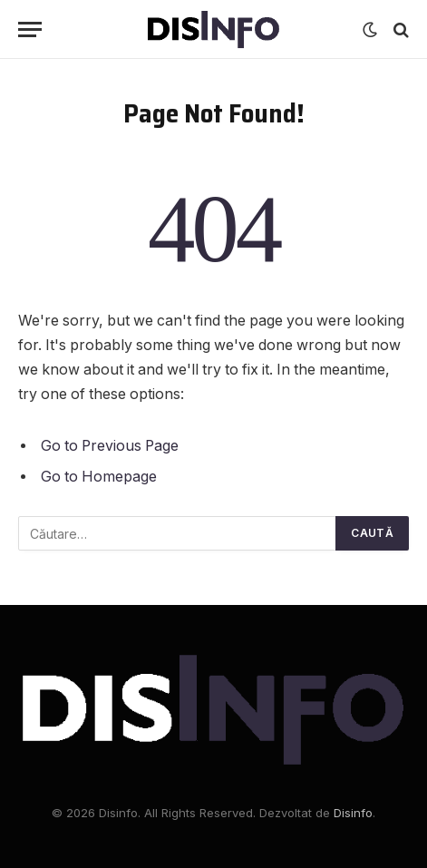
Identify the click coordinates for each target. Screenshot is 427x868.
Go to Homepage (99, 477)
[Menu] (30, 29)
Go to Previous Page (110, 446)
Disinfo (353, 813)
